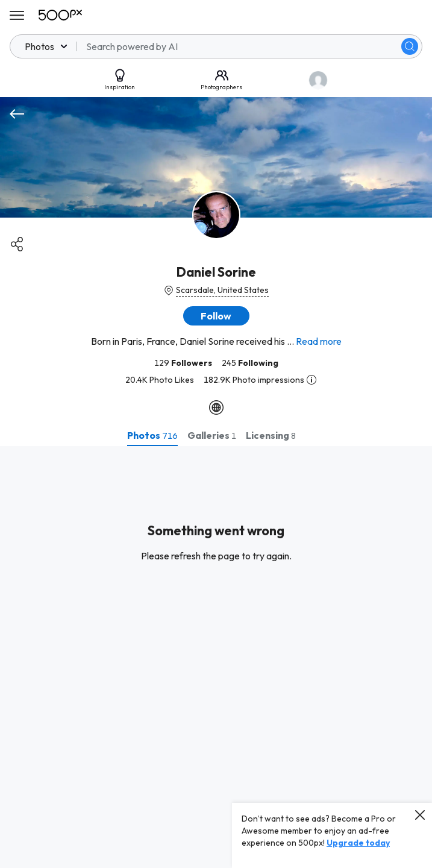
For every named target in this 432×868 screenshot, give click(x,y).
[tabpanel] (216, 657)
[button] (216, 316)
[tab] (152, 435)
